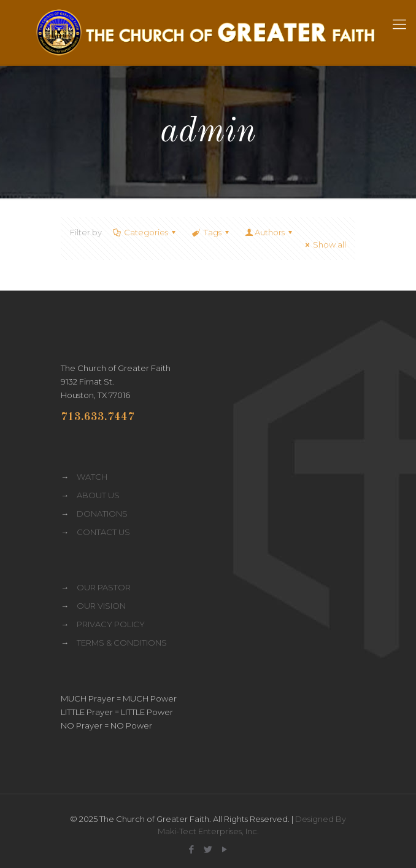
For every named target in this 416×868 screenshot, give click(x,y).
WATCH (92, 477)
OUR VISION (101, 606)
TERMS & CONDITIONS (122, 643)
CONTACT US (103, 532)
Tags (211, 232)
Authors (270, 232)
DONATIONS (102, 514)
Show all (324, 244)
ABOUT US (98, 495)
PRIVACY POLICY (111, 624)
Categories (145, 232)
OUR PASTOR (104, 587)
